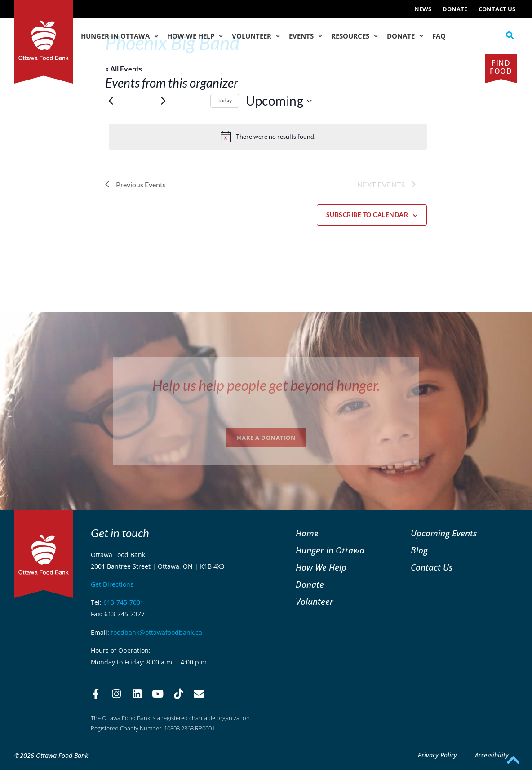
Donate (455, 9)
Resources (355, 36)
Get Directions (112, 584)
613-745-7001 (124, 602)
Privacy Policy (437, 755)
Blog (419, 550)
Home (307, 533)
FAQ (439, 36)
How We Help (195, 36)
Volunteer (256, 36)
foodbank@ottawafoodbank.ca (157, 632)
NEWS (423, 9)
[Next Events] (163, 101)
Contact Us (497, 9)
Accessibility (492, 755)
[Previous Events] (111, 101)
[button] (510, 35)
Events (306, 36)
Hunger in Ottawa (120, 36)
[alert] (268, 137)
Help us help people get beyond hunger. (266, 385)
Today (225, 100)
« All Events (124, 69)
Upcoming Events (444, 533)
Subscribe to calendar (367, 215)
